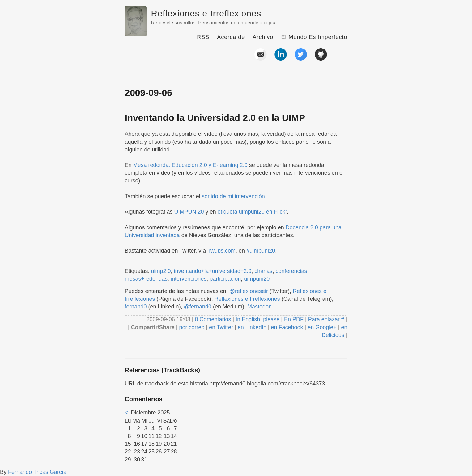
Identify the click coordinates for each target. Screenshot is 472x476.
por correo (191, 327)
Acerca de (231, 37)
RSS (203, 37)
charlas (263, 271)
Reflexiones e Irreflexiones (206, 13)
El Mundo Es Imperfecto (314, 37)
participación (225, 279)
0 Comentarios (214, 319)
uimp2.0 (161, 271)
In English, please (257, 319)
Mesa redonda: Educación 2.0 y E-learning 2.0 (190, 165)
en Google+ (322, 327)
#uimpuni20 (261, 251)
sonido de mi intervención (233, 196)
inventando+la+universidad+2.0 (213, 271)
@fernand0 (198, 307)
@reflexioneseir (249, 291)
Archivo (263, 37)
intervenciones (189, 279)
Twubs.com (221, 251)
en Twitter (221, 327)
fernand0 (136, 307)
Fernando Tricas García (37, 472)
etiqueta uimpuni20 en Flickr (252, 212)
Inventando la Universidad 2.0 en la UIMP (215, 118)
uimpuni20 (257, 279)
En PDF (294, 319)
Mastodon (259, 307)
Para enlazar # (326, 319)
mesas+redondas (146, 279)
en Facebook (286, 327)
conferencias (291, 271)
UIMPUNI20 (189, 212)
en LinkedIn (252, 327)
